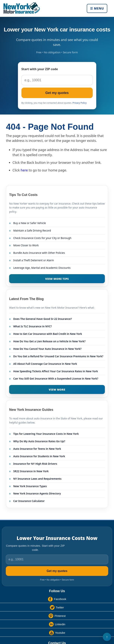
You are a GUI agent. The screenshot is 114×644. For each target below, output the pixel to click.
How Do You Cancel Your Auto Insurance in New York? (47, 349)
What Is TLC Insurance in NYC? (32, 326)
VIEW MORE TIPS (57, 279)
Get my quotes (57, 93)
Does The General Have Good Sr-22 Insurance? (43, 319)
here (24, 170)
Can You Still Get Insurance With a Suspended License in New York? (56, 379)
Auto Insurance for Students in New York (39, 456)
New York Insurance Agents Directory (37, 493)
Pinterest (60, 616)
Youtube (60, 633)
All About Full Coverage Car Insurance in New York (45, 364)
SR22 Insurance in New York (31, 471)
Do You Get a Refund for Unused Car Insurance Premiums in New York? (58, 356)
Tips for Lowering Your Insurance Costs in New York (46, 434)
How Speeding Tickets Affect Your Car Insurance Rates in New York (56, 371)
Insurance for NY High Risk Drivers (35, 464)
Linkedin (60, 624)
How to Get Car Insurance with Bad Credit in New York (48, 334)
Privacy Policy (80, 103)
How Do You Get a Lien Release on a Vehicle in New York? (49, 341)
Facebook (60, 599)
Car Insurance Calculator (29, 501)
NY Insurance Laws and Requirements (37, 479)
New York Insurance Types (30, 486)
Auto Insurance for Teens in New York (37, 449)
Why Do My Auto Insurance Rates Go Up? (39, 441)
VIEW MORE (57, 390)
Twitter (60, 607)
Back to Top (107, 637)
